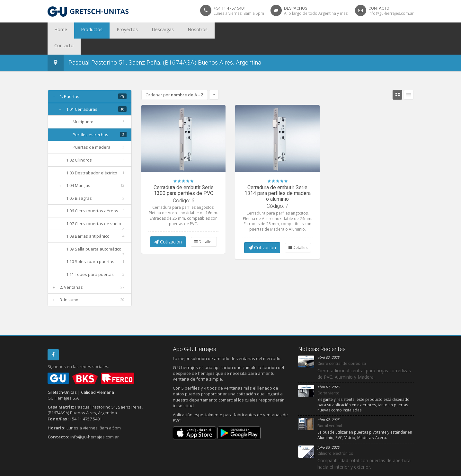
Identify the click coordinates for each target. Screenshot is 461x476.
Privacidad (70, 470)
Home (58, 31)
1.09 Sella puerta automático (94, 233)
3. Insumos (70, 284)
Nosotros (172, 31)
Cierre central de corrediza (342, 347)
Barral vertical (330, 410)
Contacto (199, 31)
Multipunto (83, 106)
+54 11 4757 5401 (230, 8)
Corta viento (328, 377)
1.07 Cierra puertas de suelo (94, 207)
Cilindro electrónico (335, 437)
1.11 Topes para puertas (90, 258)
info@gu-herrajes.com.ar (391, 13)
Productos (84, 31)
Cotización (168, 226)
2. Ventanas (71, 271)
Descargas (143, 31)
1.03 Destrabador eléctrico (92, 157)
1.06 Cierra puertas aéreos (92, 195)
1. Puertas (70, 80)
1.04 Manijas (78, 169)
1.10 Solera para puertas (90, 245)
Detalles (204, 226)
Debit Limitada (399, 470)
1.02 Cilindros (79, 144)
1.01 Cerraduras (82, 93)
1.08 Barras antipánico (88, 220)
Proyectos (113, 31)
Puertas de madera (92, 131)
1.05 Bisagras (79, 182)
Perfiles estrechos (90, 119)
